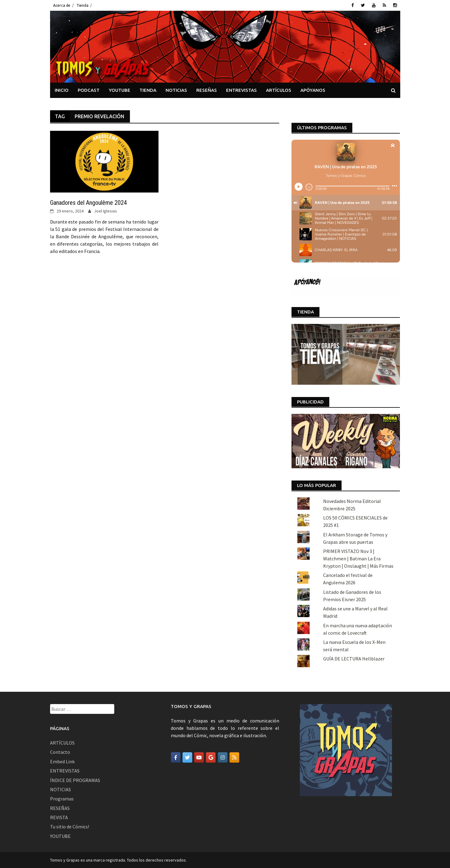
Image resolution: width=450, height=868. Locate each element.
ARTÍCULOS (279, 90)
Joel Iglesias (106, 211)
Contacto (60, 752)
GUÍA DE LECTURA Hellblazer (354, 659)
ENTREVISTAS (241, 90)
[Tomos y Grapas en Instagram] (223, 757)
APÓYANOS (313, 90)
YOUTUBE (119, 90)
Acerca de (62, 5)
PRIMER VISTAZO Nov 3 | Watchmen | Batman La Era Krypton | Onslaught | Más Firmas (358, 559)
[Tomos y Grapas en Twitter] (187, 757)
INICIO (62, 90)
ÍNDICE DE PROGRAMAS (75, 780)
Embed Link (62, 761)
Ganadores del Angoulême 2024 (88, 203)
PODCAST (89, 90)
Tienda (82, 5)
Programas (62, 799)
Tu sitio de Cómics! (70, 827)
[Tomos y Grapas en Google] (211, 757)
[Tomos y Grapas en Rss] (234, 757)
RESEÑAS (207, 90)
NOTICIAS (176, 90)
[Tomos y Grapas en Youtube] (199, 757)
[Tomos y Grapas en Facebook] (176, 757)
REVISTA (59, 817)
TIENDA (148, 90)
